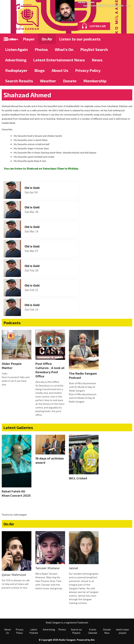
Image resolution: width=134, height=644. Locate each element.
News (97, 60)
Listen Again (16, 49)
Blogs (40, 70)
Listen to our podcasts (80, 39)
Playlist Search (94, 49)
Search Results (19, 81)
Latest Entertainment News (59, 60)
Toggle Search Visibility (127, 39)
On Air (47, 39)
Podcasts (12, 323)
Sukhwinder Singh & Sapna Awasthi (103, 6)
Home (11, 39)
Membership (95, 81)
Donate (70, 81)
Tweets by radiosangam (14, 515)
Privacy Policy (88, 70)
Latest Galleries (18, 427)
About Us (60, 70)
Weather (48, 81)
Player (29, 39)
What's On (64, 49)
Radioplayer (16, 70)
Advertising (16, 60)
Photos (41, 49)
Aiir (93, 640)
